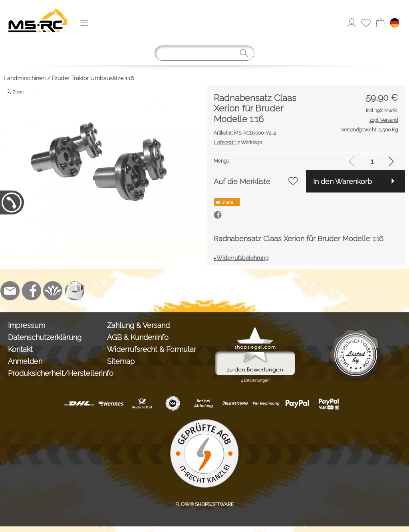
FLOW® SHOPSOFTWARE (204, 504)
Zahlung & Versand (138, 325)
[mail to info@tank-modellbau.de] (10, 291)
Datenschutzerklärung (45, 337)
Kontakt (20, 349)
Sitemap (121, 361)
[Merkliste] (366, 23)
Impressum (27, 325)
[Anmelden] (351, 23)
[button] (84, 23)
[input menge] (372, 161)
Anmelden (25, 361)
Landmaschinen (25, 78)
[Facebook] (32, 291)
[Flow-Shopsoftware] (53, 291)
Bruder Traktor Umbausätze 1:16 (93, 78)
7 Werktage (238, 143)
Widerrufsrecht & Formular (152, 349)
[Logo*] (38, 8)
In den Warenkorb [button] (342, 182)
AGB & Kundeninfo (138, 337)
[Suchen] (204, 53)
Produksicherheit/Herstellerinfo (56, 373)
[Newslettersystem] (75, 291)
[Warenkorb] (380, 23)
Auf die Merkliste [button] (242, 182)
